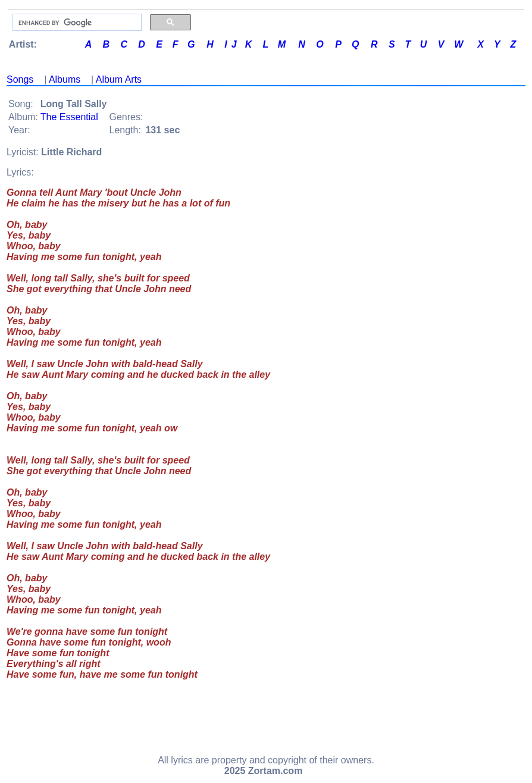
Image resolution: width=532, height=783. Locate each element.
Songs (20, 79)
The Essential (69, 117)
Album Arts (119, 79)
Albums (65, 79)
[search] (76, 23)
